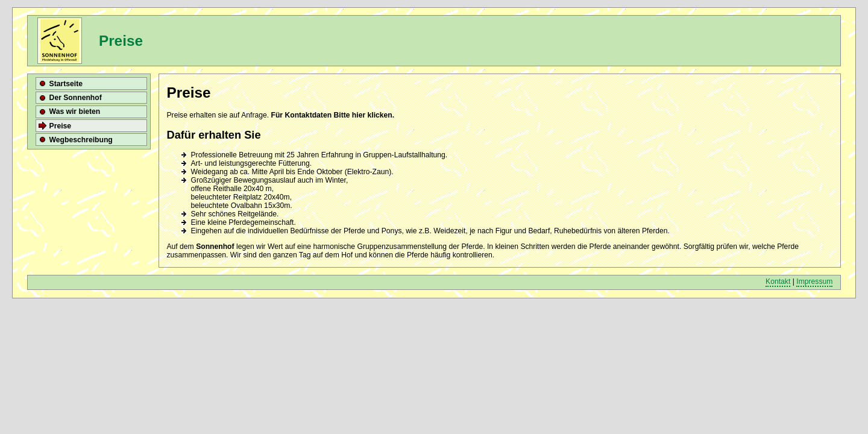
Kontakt (778, 281)
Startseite (66, 84)
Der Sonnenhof (76, 98)
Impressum (814, 281)
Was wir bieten (75, 112)
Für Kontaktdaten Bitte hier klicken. (332, 115)
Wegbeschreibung (81, 140)
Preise (61, 126)
